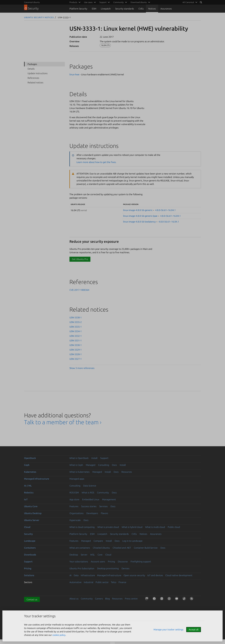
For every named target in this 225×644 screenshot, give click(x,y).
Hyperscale (75, 520)
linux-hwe (74, 74)
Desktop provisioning (108, 568)
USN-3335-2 (76, 322)
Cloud (27, 527)
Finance (122, 582)
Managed (91, 465)
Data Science (90, 486)
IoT (26, 499)
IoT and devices (155, 575)
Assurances (166, 9)
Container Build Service (146, 548)
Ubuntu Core (31, 506)
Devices (125, 568)
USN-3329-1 (76, 350)
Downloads (30, 555)
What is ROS (88, 493)
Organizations (76, 513)
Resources (127, 472)
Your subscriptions (79, 562)
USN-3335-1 (76, 327)
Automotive (75, 582)
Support (104, 458)
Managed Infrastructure (109, 575)
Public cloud (174, 527)
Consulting (104, 465)
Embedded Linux (91, 499)
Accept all (194, 629)
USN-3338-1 (76, 317)
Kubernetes (30, 472)
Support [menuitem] (103, 2)
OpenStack (30, 458)
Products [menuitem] (73, 2)
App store (74, 499)
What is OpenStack (79, 458)
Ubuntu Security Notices (39, 17)
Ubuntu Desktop (33, 513)
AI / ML (28, 486)
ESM (94, 9)
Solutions (29, 575)
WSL (92, 555)
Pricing (111, 562)
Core (100, 555)
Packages (32, 64)
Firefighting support (141, 562)
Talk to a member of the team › (63, 422)
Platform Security (78, 9)
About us (74, 599)
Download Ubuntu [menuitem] (139, 2)
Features (74, 506)
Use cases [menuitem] (88, 2)
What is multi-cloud (155, 527)
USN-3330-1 (76, 345)
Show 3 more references (82, 368)
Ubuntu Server (32, 520)
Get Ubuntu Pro (80, 259)
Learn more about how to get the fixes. (96, 162)
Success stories (89, 506)
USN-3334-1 (76, 331)
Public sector (102, 582)
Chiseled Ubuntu (101, 548)
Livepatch (106, 9)
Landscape (30, 541)
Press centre (131, 599)
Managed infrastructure (37, 479)
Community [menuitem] (119, 2)
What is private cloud (108, 527)
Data (76, 575)
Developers (92, 513)
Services (103, 506)
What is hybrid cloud (132, 527)
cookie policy (59, 635)
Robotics (29, 493)
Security (28, 534)
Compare (98, 541)
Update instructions (38, 73)
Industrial (89, 582)
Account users (98, 562)
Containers (30, 548)
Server (84, 555)
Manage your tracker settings (168, 629)
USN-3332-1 (76, 336)
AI (70, 575)
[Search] (201, 2)
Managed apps (77, 479)
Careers (99, 599)
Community (103, 493)
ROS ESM (74, 493)
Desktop (74, 555)
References (33, 78)
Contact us (32, 599)
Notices (152, 9)
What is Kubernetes (79, 472)
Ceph (27, 465)
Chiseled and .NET (122, 548)
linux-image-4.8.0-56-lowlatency (139, 222)
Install (94, 458)
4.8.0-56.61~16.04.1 (165, 210)
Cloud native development (179, 575)
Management (109, 499)
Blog (107, 599)
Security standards (125, 9)
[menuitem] (189, 2)
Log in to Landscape (132, 541)
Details (31, 69)
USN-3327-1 (76, 359)
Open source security (134, 575)
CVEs (141, 9)
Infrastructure (88, 575)
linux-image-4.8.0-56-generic (138, 210)
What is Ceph (76, 465)
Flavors (104, 513)
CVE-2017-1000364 (79, 290)
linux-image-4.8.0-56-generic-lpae (140, 216)
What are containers (80, 548)
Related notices (35, 82)
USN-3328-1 (76, 354)
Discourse (123, 562)
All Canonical (188, 2)
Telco (114, 582)
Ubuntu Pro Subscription (82, 568)
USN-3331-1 (76, 340)
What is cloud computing (82, 527)
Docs (114, 465)
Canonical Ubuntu (32, 2)
